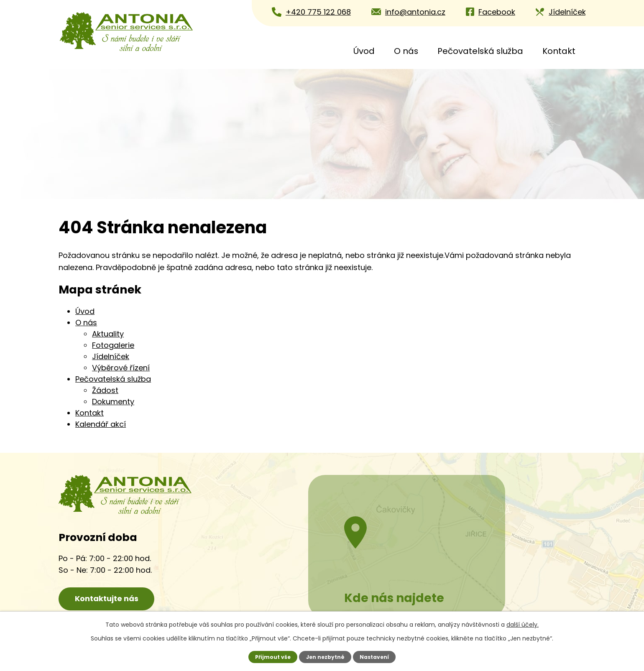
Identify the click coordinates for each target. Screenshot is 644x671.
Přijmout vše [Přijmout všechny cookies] (272, 657)
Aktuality (108, 334)
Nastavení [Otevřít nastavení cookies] (375, 657)
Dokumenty (113, 402)
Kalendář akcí (101, 424)
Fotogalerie (113, 345)
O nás (406, 51)
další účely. (523, 625)
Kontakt (559, 51)
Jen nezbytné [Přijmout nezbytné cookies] (325, 657)
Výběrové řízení (121, 368)
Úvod (364, 51)
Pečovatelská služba (480, 51)
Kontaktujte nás (111, 599)
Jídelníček (111, 356)
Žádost (105, 390)
